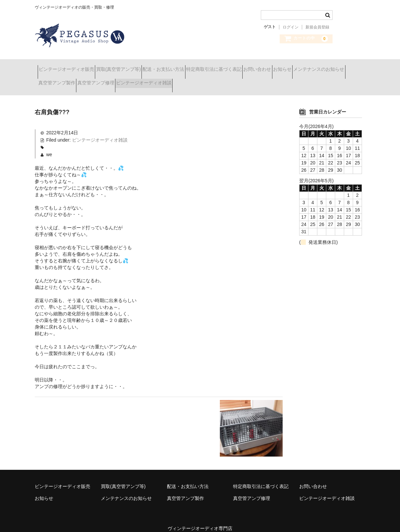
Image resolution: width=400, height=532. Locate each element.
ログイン (291, 27)
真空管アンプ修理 (175, 80)
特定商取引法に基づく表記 (252, 66)
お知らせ (344, 66)
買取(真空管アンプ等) (133, 66)
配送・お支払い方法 (190, 66)
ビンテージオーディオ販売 (69, 66)
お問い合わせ (307, 66)
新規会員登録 (317, 27)
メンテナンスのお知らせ (67, 80)
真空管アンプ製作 (124, 80)
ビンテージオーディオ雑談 (235, 80)
